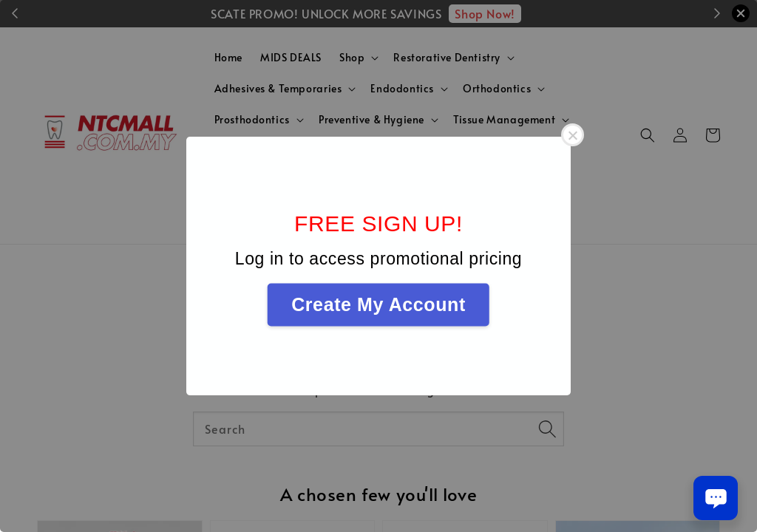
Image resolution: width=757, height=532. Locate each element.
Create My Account (378, 304)
